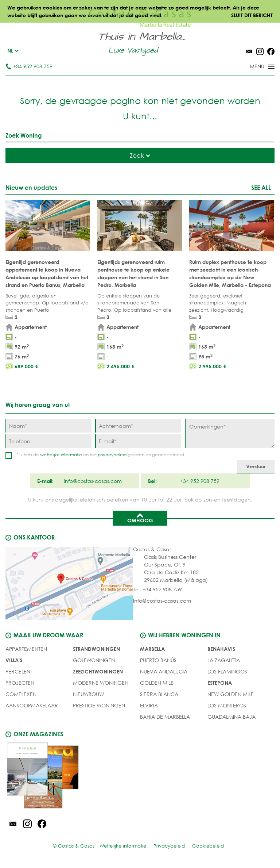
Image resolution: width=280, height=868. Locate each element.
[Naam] (48, 426)
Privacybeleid (169, 846)
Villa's (14, 660)
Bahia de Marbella (165, 717)
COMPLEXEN (21, 694)
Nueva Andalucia (164, 671)
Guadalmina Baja (232, 717)
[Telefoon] (48, 441)
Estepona (220, 683)
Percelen (18, 671)
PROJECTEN (20, 683)
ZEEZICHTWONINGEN (98, 671)
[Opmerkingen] (230, 433)
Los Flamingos (227, 671)
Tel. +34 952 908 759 (157, 589)
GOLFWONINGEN (94, 660)
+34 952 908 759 (29, 66)
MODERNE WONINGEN (101, 683)
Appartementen (26, 649)
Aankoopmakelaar (32, 705)
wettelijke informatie (61, 455)
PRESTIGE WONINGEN (99, 705)
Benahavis (221, 649)
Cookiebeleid (208, 846)
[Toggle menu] (253, 67)
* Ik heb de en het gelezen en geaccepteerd (100, 455)
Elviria (149, 705)
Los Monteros (227, 705)
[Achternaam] (138, 426)
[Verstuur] (256, 467)
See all (261, 187)
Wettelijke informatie (123, 846)
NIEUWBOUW (88, 694)
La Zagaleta (224, 660)
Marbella (152, 649)
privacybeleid (112, 455)
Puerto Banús (158, 660)
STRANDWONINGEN (96, 649)
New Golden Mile (231, 694)
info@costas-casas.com (162, 601)
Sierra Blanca (159, 694)
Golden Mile (157, 683)
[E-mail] (138, 441)
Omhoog (140, 518)
